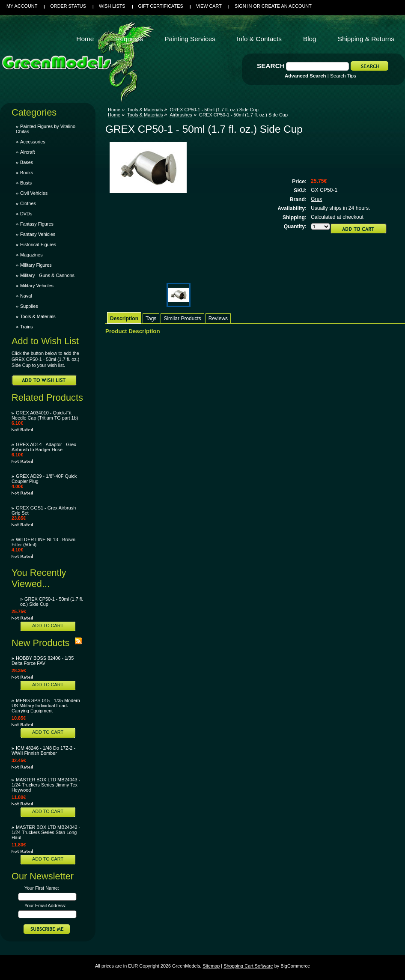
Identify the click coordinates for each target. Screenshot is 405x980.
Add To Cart (48, 626)
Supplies (29, 306)
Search (271, 66)
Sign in (243, 6)
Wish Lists (112, 6)
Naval (26, 296)
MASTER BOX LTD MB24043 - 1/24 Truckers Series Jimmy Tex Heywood (46, 785)
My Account (22, 6)
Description (124, 319)
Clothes (28, 203)
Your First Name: (42, 888)
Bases (27, 162)
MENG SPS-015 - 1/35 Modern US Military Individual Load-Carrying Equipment (46, 706)
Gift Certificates (161, 6)
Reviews (218, 319)
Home (114, 110)
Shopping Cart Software (248, 966)
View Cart (209, 6)
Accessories (33, 142)
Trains (27, 327)
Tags (151, 319)
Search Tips (343, 76)
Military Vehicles (37, 286)
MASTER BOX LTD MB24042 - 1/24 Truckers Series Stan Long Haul (46, 832)
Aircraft (27, 152)
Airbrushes (181, 115)
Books (27, 173)
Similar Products (182, 319)
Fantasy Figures (37, 224)
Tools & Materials (38, 316)
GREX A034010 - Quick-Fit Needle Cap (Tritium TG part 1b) (45, 415)
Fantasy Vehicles (38, 234)
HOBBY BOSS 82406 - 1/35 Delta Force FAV (43, 661)
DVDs (26, 214)
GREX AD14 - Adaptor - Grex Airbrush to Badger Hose (44, 447)
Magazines (31, 255)
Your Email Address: (45, 906)
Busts (26, 183)
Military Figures (36, 265)
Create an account (287, 6)
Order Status (68, 6)
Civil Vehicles (34, 193)
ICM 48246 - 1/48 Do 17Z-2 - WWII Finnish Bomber (43, 751)
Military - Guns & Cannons (47, 275)
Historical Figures (38, 244)
